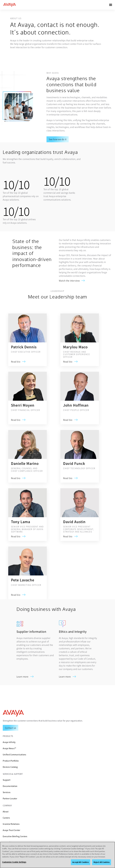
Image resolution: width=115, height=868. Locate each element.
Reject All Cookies (102, 862)
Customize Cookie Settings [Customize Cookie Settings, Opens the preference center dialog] (14, 862)
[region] (57, 855)
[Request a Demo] (11, 728)
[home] (10, 5)
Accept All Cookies (80, 862)
